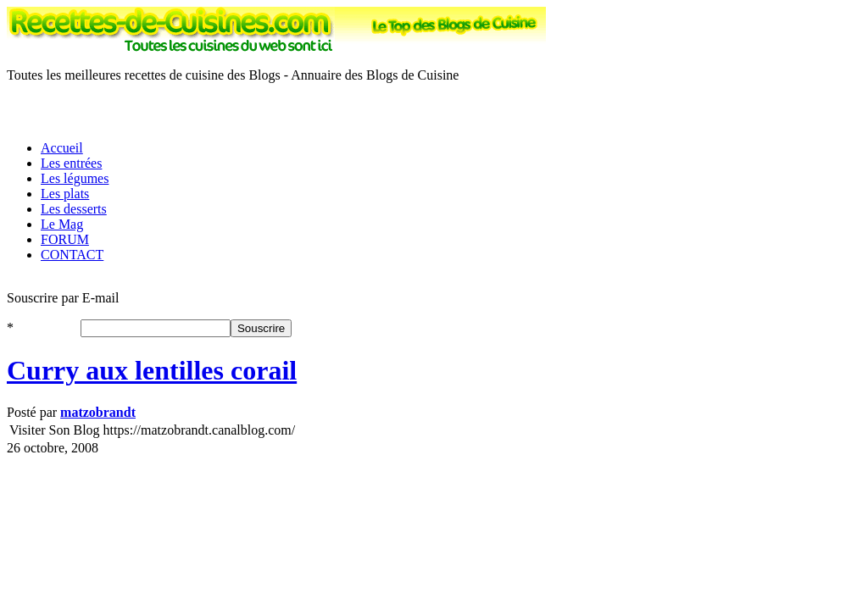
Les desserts (74, 209)
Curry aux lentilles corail (152, 370)
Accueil (62, 148)
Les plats (65, 194)
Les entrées (71, 163)
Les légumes (75, 178)
